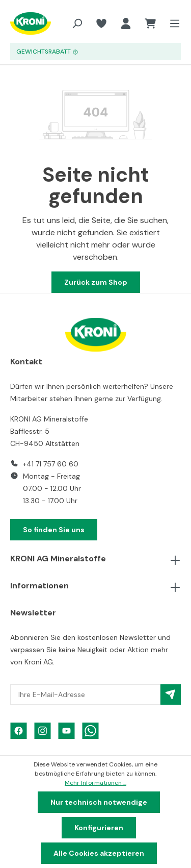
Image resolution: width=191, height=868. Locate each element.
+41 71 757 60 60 (51, 464)
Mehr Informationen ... (95, 783)
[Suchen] (77, 23)
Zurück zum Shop (96, 282)
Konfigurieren (99, 828)
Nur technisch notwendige (99, 802)
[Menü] (172, 23)
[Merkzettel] (101, 23)
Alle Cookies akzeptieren (99, 853)
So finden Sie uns (54, 530)
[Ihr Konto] (126, 23)
